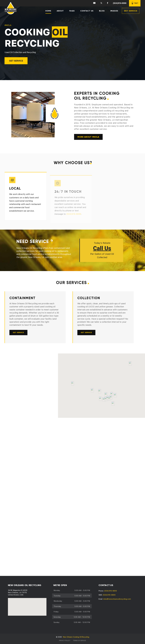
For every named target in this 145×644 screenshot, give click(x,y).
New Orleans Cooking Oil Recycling (76, 637)
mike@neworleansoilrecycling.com (117, 599)
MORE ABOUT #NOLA (89, 137)
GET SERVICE (16, 61)
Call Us (102, 249)
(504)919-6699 (120, 3)
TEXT (135, 3)
